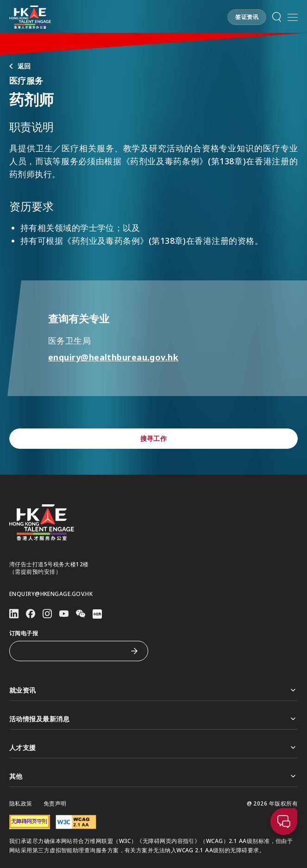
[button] (247, 17)
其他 (153, 776)
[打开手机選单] (293, 17)
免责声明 (55, 804)
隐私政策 (21, 804)
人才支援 (153, 747)
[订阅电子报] (72, 651)
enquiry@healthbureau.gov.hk (116, 357)
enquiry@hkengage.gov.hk (51, 594)
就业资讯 (153, 690)
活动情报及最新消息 (153, 719)
